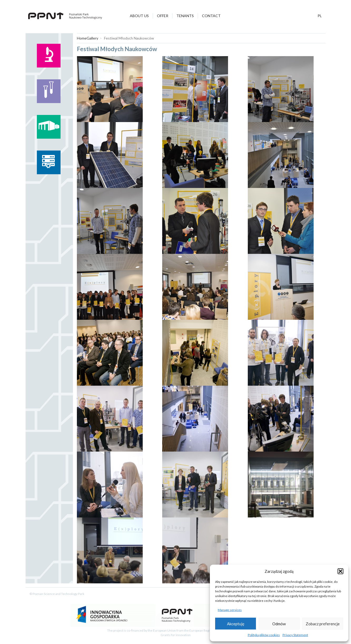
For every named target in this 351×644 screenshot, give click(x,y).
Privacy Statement (295, 635)
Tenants (185, 16)
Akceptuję (236, 624)
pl (320, 16)
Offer (163, 16)
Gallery (92, 38)
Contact (211, 16)
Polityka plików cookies (264, 635)
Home (82, 38)
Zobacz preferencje (323, 624)
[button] (340, 571)
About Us (139, 16)
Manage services (230, 610)
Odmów (279, 624)
